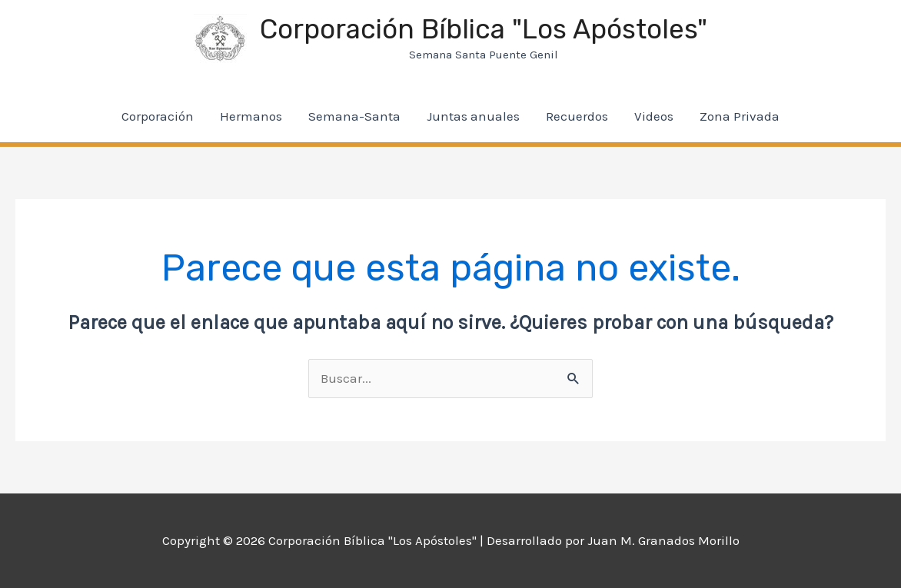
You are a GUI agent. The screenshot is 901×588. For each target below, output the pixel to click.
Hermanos (251, 116)
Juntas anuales (473, 116)
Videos (654, 116)
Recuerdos (577, 116)
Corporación (158, 116)
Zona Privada (740, 116)
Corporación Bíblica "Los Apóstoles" (484, 29)
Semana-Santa (354, 116)
